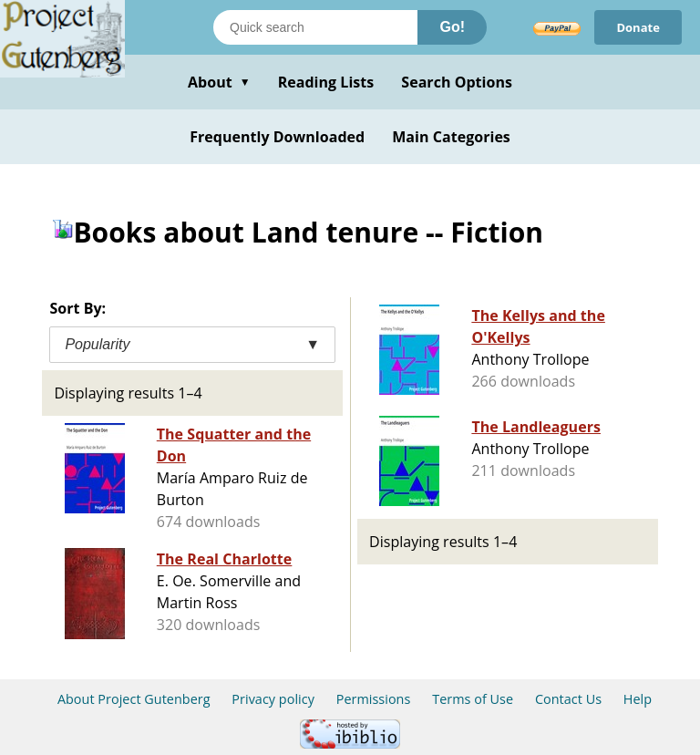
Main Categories (451, 137)
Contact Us (568, 699)
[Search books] (315, 27)
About (219, 82)
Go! (452, 27)
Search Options (457, 82)
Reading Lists (326, 82)
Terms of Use (473, 699)
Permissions (374, 699)
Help (638, 699)
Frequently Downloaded (277, 137)
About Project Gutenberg (134, 699)
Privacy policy (273, 699)
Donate (638, 27)
